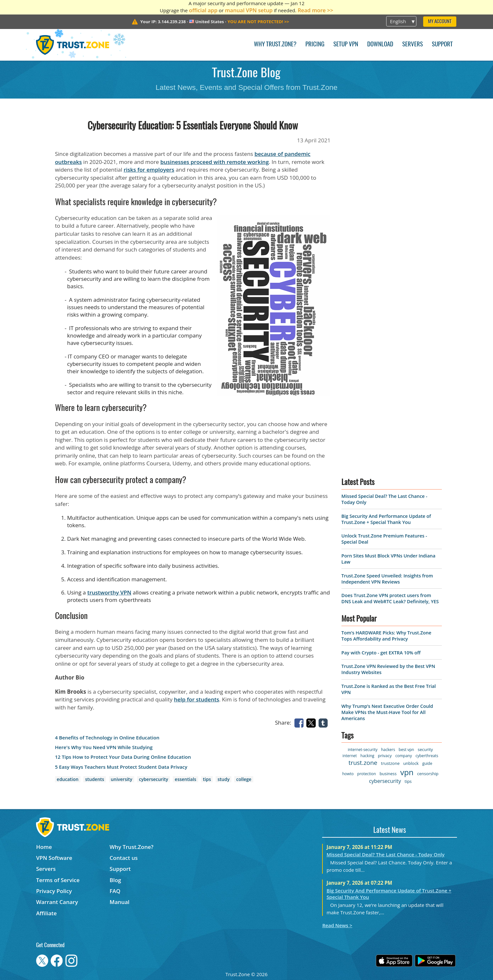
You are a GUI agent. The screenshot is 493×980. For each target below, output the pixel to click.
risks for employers (149, 170)
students (94, 779)
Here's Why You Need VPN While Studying (104, 747)
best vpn (406, 750)
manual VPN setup (249, 10)
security (425, 749)
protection (367, 774)
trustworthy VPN (109, 592)
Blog (116, 880)
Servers (413, 45)
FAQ (115, 891)
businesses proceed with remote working (214, 162)
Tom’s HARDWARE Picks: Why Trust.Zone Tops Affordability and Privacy (386, 636)
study (223, 779)
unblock (411, 763)
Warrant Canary (57, 902)
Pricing (315, 45)
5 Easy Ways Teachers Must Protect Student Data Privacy (121, 767)
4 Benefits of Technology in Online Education (107, 738)
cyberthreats (427, 756)
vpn (407, 772)
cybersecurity (154, 779)
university (121, 779)
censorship (428, 774)
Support (442, 45)
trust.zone (363, 763)
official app (203, 10)
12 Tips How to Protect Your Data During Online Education (123, 757)
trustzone (390, 763)
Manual (120, 902)
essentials (186, 779)
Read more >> (316, 10)
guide (427, 763)
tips (207, 779)
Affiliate (46, 913)
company (403, 756)
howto (348, 774)
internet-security (363, 750)
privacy (385, 756)
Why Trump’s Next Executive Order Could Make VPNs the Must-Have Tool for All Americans (387, 712)
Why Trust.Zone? (275, 45)
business (388, 774)
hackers (388, 750)
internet (350, 756)
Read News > (337, 925)
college (244, 779)
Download (380, 45)
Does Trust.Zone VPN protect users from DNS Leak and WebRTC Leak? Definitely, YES (390, 598)
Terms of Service (58, 880)
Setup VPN (346, 45)
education (67, 779)
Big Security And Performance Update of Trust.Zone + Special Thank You (386, 519)
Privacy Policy (54, 891)
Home (44, 847)
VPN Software (54, 858)
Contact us (124, 858)
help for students (196, 699)
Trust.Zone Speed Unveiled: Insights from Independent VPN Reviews (387, 579)
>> (258, 22)
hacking (367, 756)
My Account (440, 22)
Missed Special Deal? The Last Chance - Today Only (386, 854)
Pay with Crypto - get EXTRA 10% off (381, 653)
